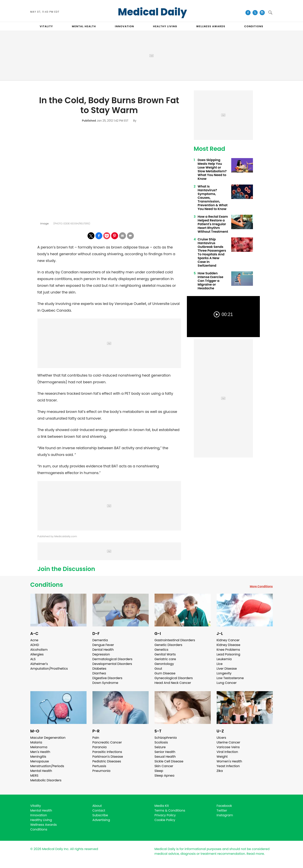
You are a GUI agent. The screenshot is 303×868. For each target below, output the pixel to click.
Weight (222, 757)
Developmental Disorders (112, 664)
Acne (34, 640)
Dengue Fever (103, 645)
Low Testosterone (230, 678)
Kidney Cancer (228, 640)
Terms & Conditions (170, 810)
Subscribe (100, 815)
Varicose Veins (228, 747)
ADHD (35, 645)
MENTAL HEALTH (84, 26)
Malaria (36, 742)
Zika (220, 771)
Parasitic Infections (107, 752)
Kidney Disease (228, 645)
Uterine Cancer (228, 742)
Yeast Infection (228, 766)
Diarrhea (99, 673)
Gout (158, 669)
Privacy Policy (165, 815)
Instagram (225, 815)
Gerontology (164, 664)
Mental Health (41, 771)
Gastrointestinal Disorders (175, 640)
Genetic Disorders (168, 645)
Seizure (160, 747)
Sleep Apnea (165, 776)
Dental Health (103, 650)
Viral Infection (227, 752)
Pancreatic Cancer (107, 742)
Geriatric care (165, 659)
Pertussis (99, 766)
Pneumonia (101, 771)
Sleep (159, 771)
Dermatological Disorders (112, 659)
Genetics (161, 650)
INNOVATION (124, 26)
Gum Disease (165, 673)
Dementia (100, 640)
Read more (255, 854)
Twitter (222, 810)
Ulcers (221, 738)
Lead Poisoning (228, 654)
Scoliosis (161, 742)
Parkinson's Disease (108, 757)
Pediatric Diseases (107, 761)
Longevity (224, 673)
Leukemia (224, 659)
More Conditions (261, 586)
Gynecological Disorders (174, 678)
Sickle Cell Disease (169, 761)
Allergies (37, 654)
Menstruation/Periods (47, 766)
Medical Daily (152, 12)
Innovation (39, 815)
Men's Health (40, 752)
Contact (99, 810)
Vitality (36, 806)
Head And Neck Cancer (173, 683)
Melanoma (39, 747)
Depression (101, 654)
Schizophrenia (166, 738)
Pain (96, 738)
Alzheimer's (39, 664)
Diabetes (99, 669)
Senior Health (165, 752)
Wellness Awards (211, 26)
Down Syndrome (105, 683)
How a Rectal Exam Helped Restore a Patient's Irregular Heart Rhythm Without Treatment (213, 224)
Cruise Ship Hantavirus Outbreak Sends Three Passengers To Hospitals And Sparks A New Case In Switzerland (212, 252)
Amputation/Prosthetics (49, 669)
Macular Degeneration (48, 738)
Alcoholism (39, 650)
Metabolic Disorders (46, 780)
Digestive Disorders (107, 678)
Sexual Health (165, 757)
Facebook (224, 806)
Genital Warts (165, 654)
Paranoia (100, 747)
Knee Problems (228, 650)
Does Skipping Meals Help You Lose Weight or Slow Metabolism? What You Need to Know (212, 169)
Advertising (101, 820)
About (97, 806)
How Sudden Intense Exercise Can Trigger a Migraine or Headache (211, 281)
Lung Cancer (227, 683)
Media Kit (162, 806)
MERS (34, 776)
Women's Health (229, 761)
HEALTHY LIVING (165, 26)
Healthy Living (41, 820)
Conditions (47, 585)
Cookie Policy (165, 820)
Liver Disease (227, 669)
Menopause (40, 761)
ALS (33, 659)
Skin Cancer (164, 766)
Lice (220, 664)
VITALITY (46, 26)
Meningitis (38, 757)
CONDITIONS (254, 26)
